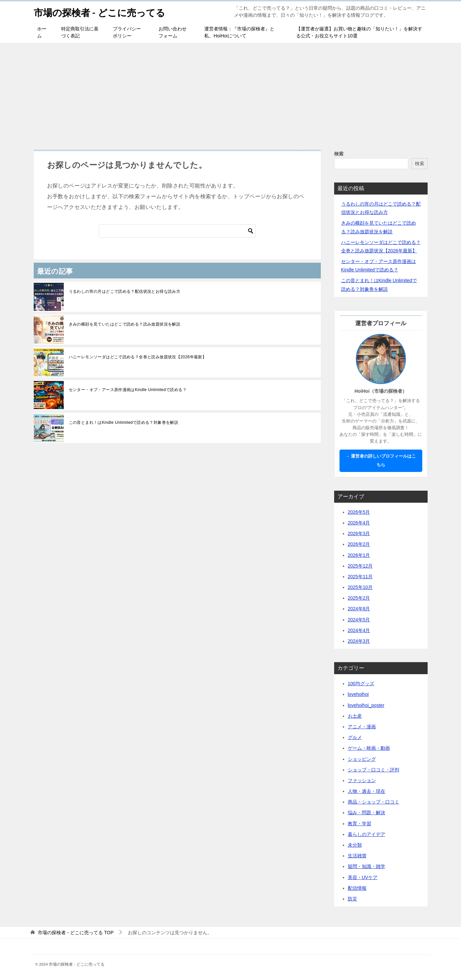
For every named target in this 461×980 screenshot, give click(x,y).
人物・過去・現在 (367, 791)
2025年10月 (360, 587)
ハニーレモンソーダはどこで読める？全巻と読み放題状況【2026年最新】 (138, 357)
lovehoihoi (358, 694)
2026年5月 (359, 512)
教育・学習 (360, 824)
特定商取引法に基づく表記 (80, 32)
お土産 (355, 716)
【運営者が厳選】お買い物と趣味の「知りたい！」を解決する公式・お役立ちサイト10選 (359, 32)
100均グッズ (361, 684)
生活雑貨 (357, 856)
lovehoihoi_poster (366, 705)
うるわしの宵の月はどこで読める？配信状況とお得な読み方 (125, 291)
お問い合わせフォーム (173, 32)
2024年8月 (359, 609)
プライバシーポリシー (127, 32)
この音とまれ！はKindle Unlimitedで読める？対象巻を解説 (124, 422)
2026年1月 (359, 555)
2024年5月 (359, 620)
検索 (339, 154)
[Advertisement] (231, 93)
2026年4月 (359, 523)
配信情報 (357, 888)
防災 (353, 899)
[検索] (177, 231)
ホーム (42, 32)
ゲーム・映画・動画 (369, 748)
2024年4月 (359, 630)
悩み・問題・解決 (367, 813)
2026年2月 (359, 544)
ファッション (362, 780)
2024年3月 (359, 641)
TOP (76, 933)
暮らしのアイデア (367, 834)
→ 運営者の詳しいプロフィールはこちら (381, 460)
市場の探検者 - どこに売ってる (104, 12)
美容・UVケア (363, 877)
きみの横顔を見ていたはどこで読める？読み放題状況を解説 (125, 324)
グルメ (355, 737)
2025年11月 (360, 577)
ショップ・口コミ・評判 (374, 770)
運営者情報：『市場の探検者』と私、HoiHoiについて (239, 32)
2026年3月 (359, 533)
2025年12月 (360, 566)
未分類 (355, 845)
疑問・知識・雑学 (367, 866)
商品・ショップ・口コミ (374, 802)
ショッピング (362, 759)
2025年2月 (359, 598)
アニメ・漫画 (362, 727)
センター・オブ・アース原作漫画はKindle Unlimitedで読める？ (128, 390)
